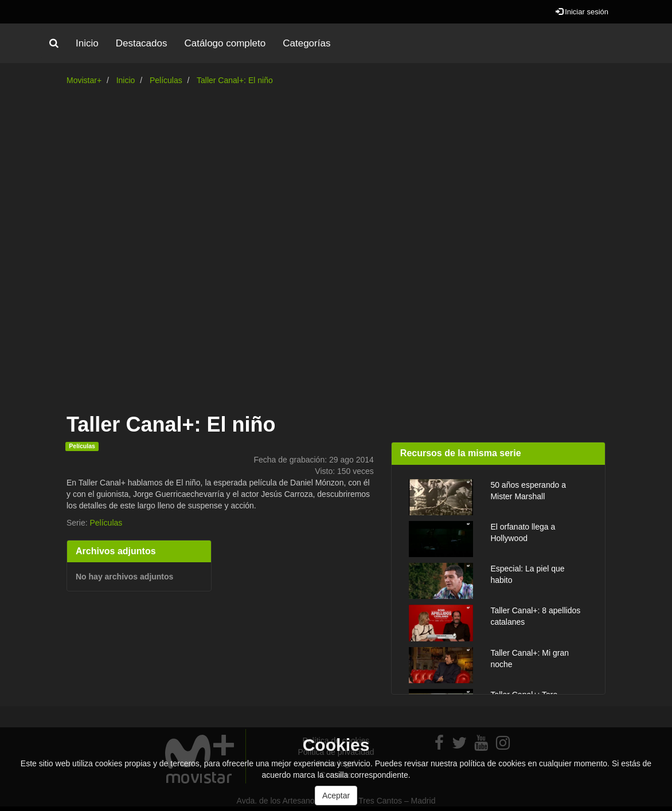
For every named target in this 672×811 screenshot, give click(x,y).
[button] (54, 44)
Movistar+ (84, 80)
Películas (166, 80)
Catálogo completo (225, 43)
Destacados (142, 43)
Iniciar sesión (582, 12)
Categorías (306, 43)
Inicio (87, 43)
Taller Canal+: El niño (235, 80)
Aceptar (336, 796)
